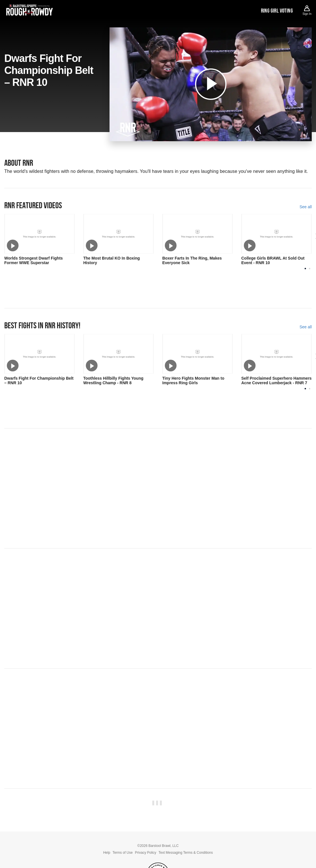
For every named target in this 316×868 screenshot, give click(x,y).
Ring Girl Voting (277, 11)
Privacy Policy (146, 853)
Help (107, 853)
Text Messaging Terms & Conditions (186, 853)
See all (306, 207)
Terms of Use (122, 853)
